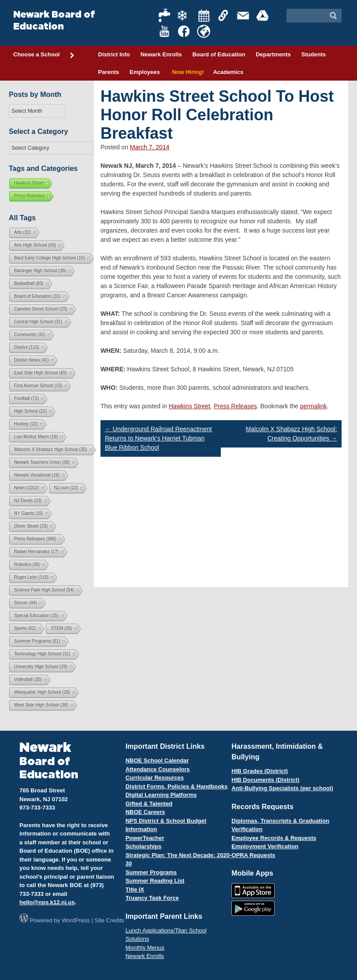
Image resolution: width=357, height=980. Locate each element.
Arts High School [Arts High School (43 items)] (35, 245)
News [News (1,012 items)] (27, 488)
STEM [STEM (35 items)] (61, 628)
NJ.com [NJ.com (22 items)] (66, 488)
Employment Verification (265, 846)
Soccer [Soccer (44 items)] (26, 603)
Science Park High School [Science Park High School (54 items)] (44, 590)
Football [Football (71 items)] (26, 398)
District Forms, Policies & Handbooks (177, 786)
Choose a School (44, 55)
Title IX (135, 889)
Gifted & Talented (149, 804)
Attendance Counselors (158, 769)
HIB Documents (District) (265, 780)
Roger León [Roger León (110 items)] (31, 577)
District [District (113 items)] (27, 347)
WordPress (76, 920)
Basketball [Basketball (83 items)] (29, 283)
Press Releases (235, 406)
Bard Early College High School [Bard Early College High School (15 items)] (50, 258)
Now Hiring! (187, 72)
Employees (145, 72)
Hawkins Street (190, 406)
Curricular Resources (155, 778)
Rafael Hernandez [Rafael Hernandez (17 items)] (36, 552)
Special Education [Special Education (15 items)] (36, 616)
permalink (314, 406)
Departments (273, 54)
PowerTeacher (145, 838)
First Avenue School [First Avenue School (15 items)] (38, 386)
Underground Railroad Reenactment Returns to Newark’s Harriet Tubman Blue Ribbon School (158, 438)
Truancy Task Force (152, 898)
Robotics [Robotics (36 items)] (27, 564)
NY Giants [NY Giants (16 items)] (29, 513)
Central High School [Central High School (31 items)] (38, 322)
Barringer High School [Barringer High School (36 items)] (40, 271)
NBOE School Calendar (157, 760)
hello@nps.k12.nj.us (47, 902)
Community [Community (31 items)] (30, 335)
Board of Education (219, 54)
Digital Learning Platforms (161, 795)
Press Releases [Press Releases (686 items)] (35, 539)
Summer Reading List (155, 881)
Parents (109, 72)
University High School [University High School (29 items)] (41, 667)
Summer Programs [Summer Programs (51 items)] (37, 641)
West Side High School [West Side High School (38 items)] (41, 705)
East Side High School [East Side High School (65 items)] (41, 373)
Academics (228, 72)
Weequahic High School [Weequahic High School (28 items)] (42, 692)
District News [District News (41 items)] (32, 360)
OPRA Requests (253, 855)
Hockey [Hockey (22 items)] (26, 424)
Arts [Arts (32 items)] (22, 232)
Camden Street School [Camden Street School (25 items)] (41, 309)
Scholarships (144, 846)
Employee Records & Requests (274, 838)
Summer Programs (151, 872)
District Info (114, 54)
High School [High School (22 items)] (30, 411)
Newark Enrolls (161, 54)
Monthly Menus (145, 948)
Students (314, 54)
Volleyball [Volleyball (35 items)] (28, 679)
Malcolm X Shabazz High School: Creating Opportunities (292, 434)
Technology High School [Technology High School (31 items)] (42, 654)
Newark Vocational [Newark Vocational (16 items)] (37, 475)
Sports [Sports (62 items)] (25, 628)
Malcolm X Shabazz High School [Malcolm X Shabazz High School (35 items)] (51, 449)
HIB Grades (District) (260, 771)
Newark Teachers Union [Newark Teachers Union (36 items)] (42, 462)
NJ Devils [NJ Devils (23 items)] (28, 501)
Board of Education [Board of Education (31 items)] (37, 296)
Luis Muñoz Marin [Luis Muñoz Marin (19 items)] (36, 437)
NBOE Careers (145, 812)
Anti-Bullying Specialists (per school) (282, 788)
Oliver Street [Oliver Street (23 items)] (31, 526)
